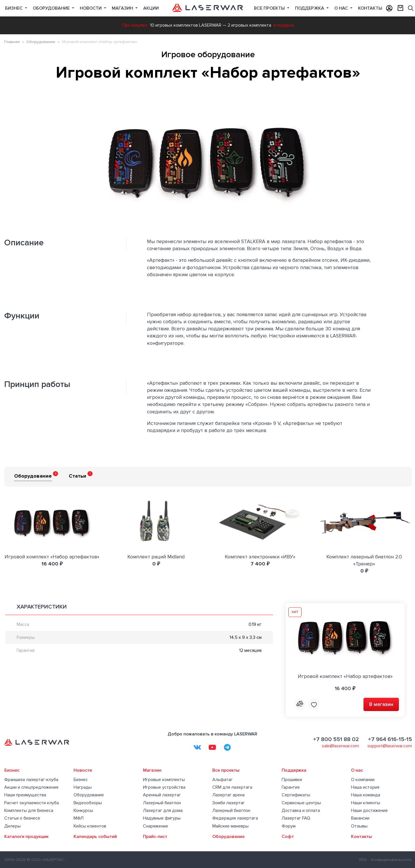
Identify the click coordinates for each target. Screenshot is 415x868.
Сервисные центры (301, 803)
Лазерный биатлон (162, 803)
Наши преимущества (25, 795)
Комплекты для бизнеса (29, 810)
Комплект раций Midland (156, 557)
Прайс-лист (155, 837)
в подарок (284, 25)
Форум (289, 826)
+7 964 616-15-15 (390, 739)
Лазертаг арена (228, 795)
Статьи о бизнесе (22, 818)
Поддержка (310, 8)
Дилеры (12, 826)
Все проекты (226, 770)
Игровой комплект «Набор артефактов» (52, 557)
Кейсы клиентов (90, 826)
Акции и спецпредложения (31, 787)
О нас (342, 8)
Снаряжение (156, 826)
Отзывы (359, 826)
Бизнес (14, 8)
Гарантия (291, 787)
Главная (12, 42)
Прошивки (292, 780)
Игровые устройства (164, 787)
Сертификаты (296, 795)
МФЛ (79, 818)
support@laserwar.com (390, 746)
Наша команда (366, 795)
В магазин (381, 704)
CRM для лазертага (232, 787)
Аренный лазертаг (162, 795)
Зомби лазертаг (229, 803)
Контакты (370, 8)
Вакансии (360, 818)
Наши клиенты (366, 803)
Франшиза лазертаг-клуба (31, 780)
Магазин (123, 8)
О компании (363, 780)
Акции (151, 8)
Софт (288, 837)
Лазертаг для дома (163, 810)
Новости (91, 8)
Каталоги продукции (26, 837)
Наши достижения (369, 810)
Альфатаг (223, 780)
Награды (83, 787)
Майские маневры (230, 826)
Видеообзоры (88, 803)
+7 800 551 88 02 (336, 739)
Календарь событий (95, 837)
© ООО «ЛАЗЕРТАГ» (46, 860)
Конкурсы (83, 810)
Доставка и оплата (301, 810)
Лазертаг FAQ (296, 818)
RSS (363, 860)
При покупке (135, 25)
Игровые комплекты (164, 780)
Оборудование (52, 8)
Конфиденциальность (391, 860)
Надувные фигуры (162, 818)
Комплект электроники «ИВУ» (260, 557)
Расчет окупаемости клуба (32, 803)
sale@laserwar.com (340, 746)
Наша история (365, 787)
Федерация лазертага (235, 818)
